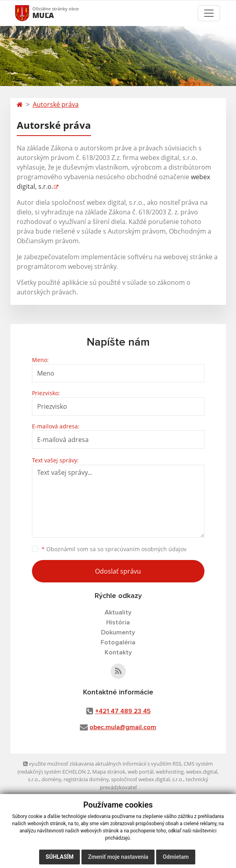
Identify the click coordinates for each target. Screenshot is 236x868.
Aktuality (118, 612)
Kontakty (118, 652)
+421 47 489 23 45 (123, 711)
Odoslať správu (118, 571)
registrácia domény (86, 779)
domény (51, 779)
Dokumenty (118, 632)
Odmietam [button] (176, 857)
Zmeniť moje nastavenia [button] (118, 857)
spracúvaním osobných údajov (146, 549)
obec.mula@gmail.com (123, 727)
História (118, 622)
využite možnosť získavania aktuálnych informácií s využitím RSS (102, 764)
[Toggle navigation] (209, 13)
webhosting (170, 772)
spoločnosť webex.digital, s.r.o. (147, 779)
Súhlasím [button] (59, 857)
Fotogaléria (118, 642)
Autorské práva (56, 104)
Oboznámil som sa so (114, 549)
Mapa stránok (109, 772)
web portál (141, 772)
